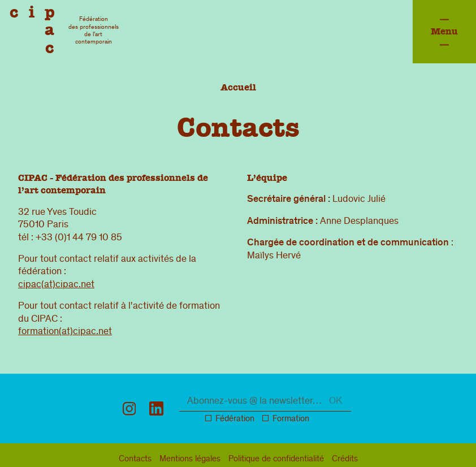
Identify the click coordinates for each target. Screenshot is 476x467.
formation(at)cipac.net (65, 332)
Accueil (238, 87)
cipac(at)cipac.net (56, 285)
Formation (291, 420)
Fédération (235, 420)
